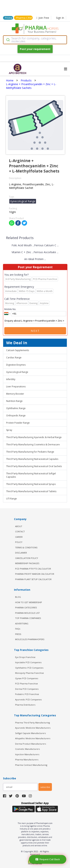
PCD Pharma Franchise (27, 684)
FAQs (18, 629)
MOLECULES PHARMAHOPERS (30, 639)
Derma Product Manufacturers (31, 744)
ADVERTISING (22, 623)
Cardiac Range (14, 358)
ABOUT (19, 526)
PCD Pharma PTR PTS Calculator (33, 569)
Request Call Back (48, 859)
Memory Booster (15, 394)
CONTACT (20, 531)
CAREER (19, 537)
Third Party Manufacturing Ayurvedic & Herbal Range (34, 437)
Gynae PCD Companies (27, 678)
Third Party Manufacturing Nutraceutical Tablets (31, 491)
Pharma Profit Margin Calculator (35, 574)
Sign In (60, 18)
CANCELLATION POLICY (27, 558)
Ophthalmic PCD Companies (29, 668)
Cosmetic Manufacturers (27, 749)
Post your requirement (35, 49)
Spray (9, 430)
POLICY (19, 542)
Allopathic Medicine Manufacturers (33, 738)
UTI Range (11, 499)
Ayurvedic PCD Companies (28, 700)
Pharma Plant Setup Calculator (33, 579)
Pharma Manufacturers (27, 760)
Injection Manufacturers (27, 754)
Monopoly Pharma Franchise (29, 673)
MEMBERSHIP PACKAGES (27, 563)
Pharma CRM (24, 18)
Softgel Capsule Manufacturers (30, 733)
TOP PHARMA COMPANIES (28, 618)
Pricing (9, 18)
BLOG (18, 597)
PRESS (18, 634)
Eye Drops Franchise (25, 657)
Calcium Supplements (18, 350)
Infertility (11, 379)
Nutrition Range (14, 401)
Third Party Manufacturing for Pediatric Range (30, 452)
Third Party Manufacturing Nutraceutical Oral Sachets (34, 466)
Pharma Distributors (25, 705)
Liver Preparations (16, 387)
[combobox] (35, 40)
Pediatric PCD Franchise (27, 694)
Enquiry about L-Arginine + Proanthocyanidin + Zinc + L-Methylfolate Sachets (35, 321)
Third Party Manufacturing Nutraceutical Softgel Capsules (31, 475)
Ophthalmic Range (16, 408)
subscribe (45, 787)
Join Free (43, 18)
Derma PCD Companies (27, 689)
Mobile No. (10, 309)
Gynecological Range (17, 372)
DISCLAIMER (21, 553)
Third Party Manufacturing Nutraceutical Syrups (31, 484)
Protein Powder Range (18, 423)
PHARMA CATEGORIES (26, 608)
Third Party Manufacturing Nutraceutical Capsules (32, 459)
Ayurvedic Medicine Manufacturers (33, 728)
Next (35, 331)
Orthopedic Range (16, 416)
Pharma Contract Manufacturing (31, 765)
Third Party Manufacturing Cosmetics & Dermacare (33, 445)
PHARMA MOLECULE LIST (27, 613)
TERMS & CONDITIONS (26, 547)
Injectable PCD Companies (28, 662)
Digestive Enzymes (16, 365)
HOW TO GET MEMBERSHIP (29, 602)
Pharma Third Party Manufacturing (32, 723)
